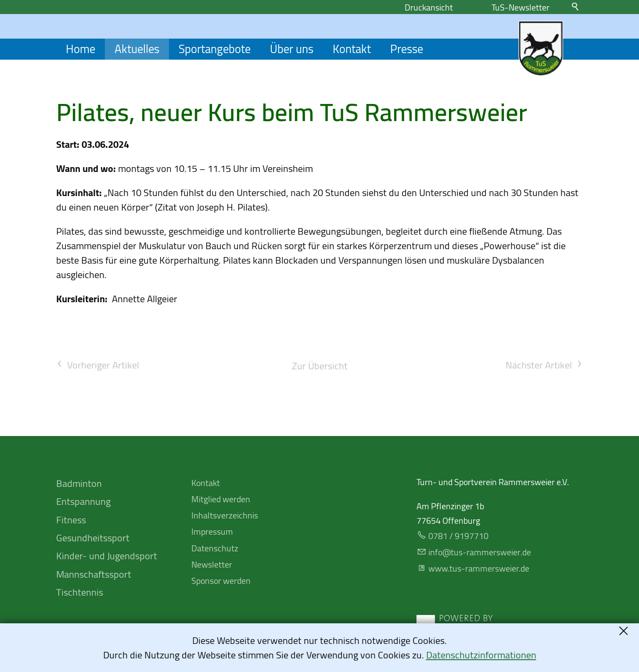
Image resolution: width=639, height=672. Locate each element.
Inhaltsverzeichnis (225, 515)
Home (81, 49)
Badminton (79, 483)
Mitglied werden (221, 499)
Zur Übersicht (320, 366)
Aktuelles (137, 49)
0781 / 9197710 (458, 536)
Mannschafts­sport (94, 574)
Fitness (71, 520)
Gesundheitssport (93, 538)
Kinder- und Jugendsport (107, 556)
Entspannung (83, 501)
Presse (407, 49)
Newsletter (212, 564)
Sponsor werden (221, 581)
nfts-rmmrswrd (480, 552)
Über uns (292, 49)
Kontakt (352, 49)
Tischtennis (80, 592)
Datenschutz (215, 548)
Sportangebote (215, 49)
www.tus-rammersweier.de (479, 568)
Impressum (212, 531)
